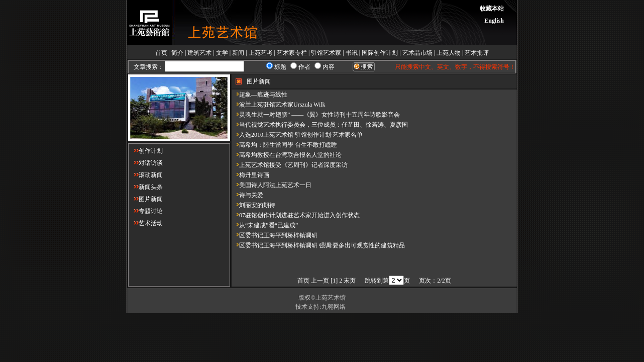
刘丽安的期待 (253, 205)
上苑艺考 (261, 53)
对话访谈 (145, 163)
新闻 (238, 53)
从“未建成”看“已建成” (265, 225)
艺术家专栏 (292, 53)
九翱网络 (334, 307)
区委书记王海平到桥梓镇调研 (275, 235)
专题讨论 (145, 211)
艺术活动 (145, 223)
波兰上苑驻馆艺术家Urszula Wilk (279, 105)
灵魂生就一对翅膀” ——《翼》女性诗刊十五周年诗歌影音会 (316, 115)
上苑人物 (449, 53)
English (494, 21)
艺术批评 (477, 53)
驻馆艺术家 (326, 53)
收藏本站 (492, 9)
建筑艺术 (199, 53)
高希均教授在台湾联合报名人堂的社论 (287, 155)
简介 (177, 53)
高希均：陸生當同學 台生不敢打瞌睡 (284, 145)
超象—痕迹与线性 (259, 95)
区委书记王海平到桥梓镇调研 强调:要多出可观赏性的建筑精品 (318, 245)
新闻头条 (145, 187)
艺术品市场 (417, 53)
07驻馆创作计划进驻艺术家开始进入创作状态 (296, 215)
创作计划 (145, 151)
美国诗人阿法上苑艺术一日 (272, 185)
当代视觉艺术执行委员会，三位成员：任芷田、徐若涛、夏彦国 (320, 125)
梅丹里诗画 (250, 175)
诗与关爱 (247, 195)
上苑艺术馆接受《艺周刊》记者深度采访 (290, 165)
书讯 (352, 53)
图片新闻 (145, 199)
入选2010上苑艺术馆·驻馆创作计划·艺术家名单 (297, 135)
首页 (161, 53)
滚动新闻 (145, 175)
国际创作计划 (380, 53)
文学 (222, 53)
